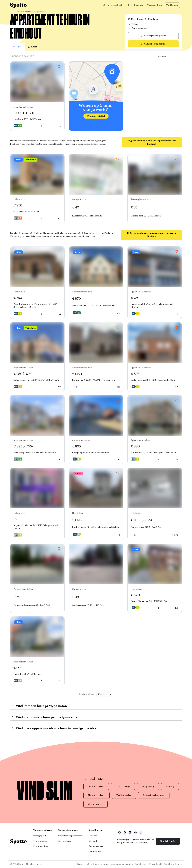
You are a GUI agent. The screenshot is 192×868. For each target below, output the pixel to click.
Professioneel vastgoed (154, 795)
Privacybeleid (156, 864)
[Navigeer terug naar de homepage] (18, 5)
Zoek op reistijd (123, 787)
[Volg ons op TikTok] (141, 833)
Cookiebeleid (141, 864)
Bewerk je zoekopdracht (153, 44)
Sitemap (81, 864)
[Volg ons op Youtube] (135, 833)
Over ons (93, 836)
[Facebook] (125, 833)
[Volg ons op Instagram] (119, 833)
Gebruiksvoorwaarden (98, 864)
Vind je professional (112, 5)
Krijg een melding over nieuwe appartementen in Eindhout (152, 142)
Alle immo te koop (97, 795)
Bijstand (93, 841)
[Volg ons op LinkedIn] (130, 833)
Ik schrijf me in (168, 841)
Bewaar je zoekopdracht (153, 36)
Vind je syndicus (96, 804)
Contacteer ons (96, 846)
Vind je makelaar (124, 795)
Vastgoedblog (155, 5)
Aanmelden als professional (70, 836)
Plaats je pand (39, 836)
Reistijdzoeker (136, 5)
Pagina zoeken (64, 841)
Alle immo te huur (96, 787)
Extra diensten (95, 851)
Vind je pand (172, 5)
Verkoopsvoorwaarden (122, 864)
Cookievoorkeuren (173, 864)
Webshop (170, 787)
